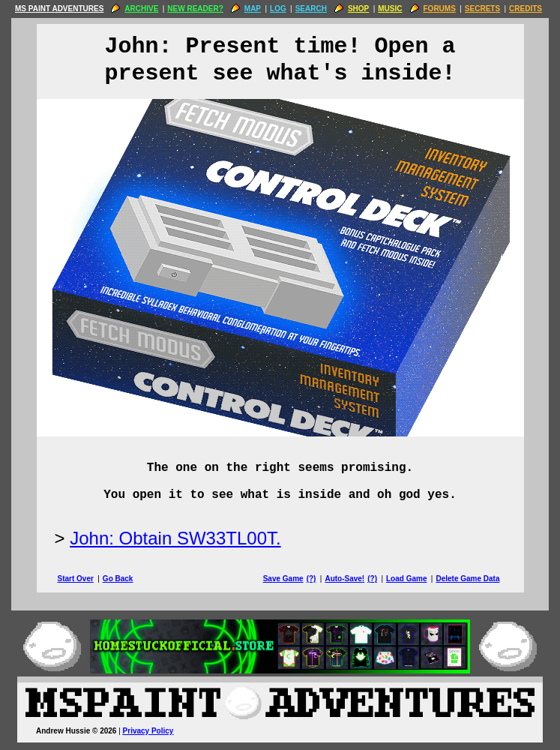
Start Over (76, 579)
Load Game (406, 579)
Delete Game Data (467, 579)
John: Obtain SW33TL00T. (175, 538)
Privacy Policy (148, 731)
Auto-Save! (344, 579)
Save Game (283, 579)
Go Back (118, 579)
